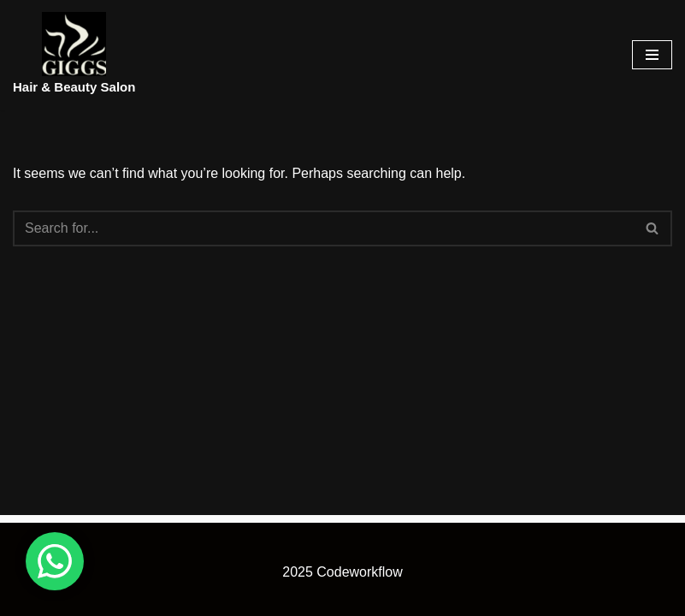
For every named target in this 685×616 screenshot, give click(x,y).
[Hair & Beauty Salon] (74, 55)
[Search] (323, 228)
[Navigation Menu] (652, 55)
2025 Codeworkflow (342, 572)
